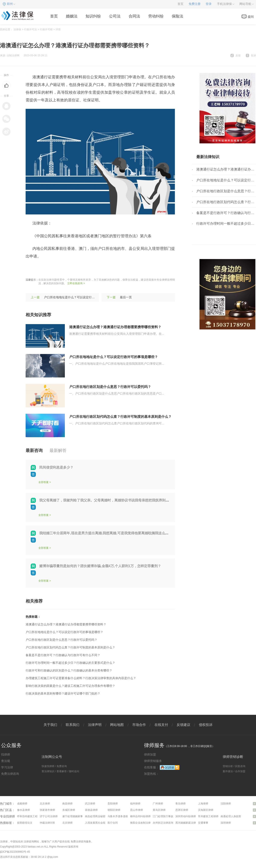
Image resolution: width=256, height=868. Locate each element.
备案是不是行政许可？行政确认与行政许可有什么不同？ (63, 655)
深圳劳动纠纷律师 (186, 816)
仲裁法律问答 (47, 823)
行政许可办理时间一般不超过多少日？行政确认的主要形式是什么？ (70, 663)
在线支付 (161, 725)
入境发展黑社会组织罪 (98, 823)
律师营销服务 (153, 761)
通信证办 (94, 269)
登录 (209, 4)
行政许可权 (46, 29)
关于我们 (50, 725)
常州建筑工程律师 (208, 816)
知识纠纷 (93, 16)
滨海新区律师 (206, 810)
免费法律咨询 (10, 774)
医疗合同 (113, 823)
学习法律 (7, 767)
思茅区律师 (182, 810)
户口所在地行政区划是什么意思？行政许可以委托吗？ (110, 387)
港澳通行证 (48, 269)
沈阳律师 (226, 804)
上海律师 (203, 804)
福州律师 (135, 804)
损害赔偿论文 (25, 823)
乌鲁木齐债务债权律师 (120, 816)
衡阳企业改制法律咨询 (143, 823)
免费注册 (195, 4)
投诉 (253, 55)
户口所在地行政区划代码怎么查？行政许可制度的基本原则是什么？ (120, 417)
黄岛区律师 (159, 810)
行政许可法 (31, 29)
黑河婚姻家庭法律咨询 (188, 823)
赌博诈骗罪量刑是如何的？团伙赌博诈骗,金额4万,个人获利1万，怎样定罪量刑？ (100, 566)
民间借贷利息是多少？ (56, 467)
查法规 (6, 761)
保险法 (177, 16)
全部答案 (44, 482)
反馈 (238, 55)
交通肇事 (203, 823)
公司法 (115, 16)
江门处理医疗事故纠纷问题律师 (171, 816)
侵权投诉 (206, 725)
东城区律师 (69, 810)
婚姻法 (72, 16)
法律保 (17, 29)
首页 (180, 4)
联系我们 (73, 725)
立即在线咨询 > (76, 283)
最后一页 (126, 297)
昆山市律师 (137, 810)
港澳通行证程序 (72, 269)
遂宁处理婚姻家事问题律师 (78, 816)
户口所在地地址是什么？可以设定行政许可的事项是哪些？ (83, 297)
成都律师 (22, 804)
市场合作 (139, 725)
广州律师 (158, 804)
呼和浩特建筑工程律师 (30, 816)
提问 (251, 17)
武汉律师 (90, 804)
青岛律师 (180, 804)
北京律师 (45, 804)
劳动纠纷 (156, 16)
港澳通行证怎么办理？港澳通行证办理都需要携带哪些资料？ (115, 327)
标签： (31, 269)
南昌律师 (67, 804)
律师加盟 (150, 754)
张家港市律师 (47, 810)
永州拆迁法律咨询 (163, 823)
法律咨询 (29, 842)
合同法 (134, 16)
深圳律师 (226, 823)
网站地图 (117, 725)
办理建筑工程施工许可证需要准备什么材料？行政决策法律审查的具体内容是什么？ (81, 678)
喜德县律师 (91, 810)
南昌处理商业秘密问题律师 (100, 816)
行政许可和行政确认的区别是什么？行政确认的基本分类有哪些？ (69, 670)
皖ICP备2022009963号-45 (15, 852)
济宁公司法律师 (49, 816)
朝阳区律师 (114, 810)
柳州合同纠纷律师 (140, 816)
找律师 (6, 754)
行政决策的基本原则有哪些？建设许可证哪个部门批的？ (63, 693)
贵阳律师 (113, 804)
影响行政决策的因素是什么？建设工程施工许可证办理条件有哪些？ (70, 686)
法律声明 (95, 725)
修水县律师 (23, 810)
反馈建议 (183, 725)
